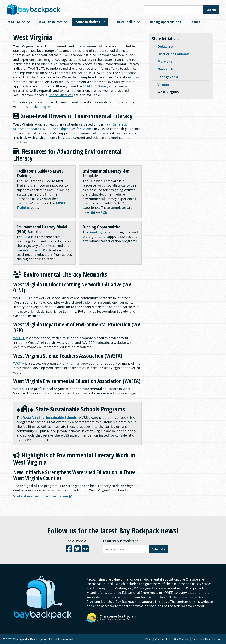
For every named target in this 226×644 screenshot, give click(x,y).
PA (105, 212)
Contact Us (162, 639)
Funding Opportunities (165, 22)
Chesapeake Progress (37, 107)
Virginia (164, 84)
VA (93, 212)
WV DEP (19, 338)
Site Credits (181, 639)
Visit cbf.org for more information (43, 496)
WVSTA (19, 363)
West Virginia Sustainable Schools (50, 417)
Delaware (165, 46)
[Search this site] (174, 10)
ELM (27, 237)
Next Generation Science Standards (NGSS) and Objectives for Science (71, 126)
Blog (148, 639)
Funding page (100, 232)
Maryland (165, 62)
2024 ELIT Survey (96, 86)
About (196, 22)
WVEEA (18, 389)
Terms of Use (201, 639)
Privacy (218, 639)
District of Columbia (174, 54)
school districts (61, 95)
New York (165, 69)
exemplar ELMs (35, 250)
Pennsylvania (168, 77)
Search (211, 10)
